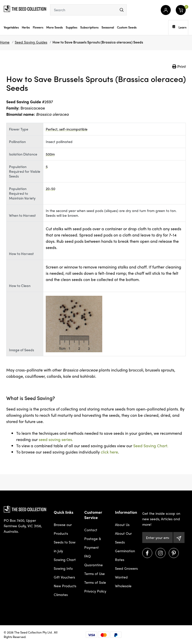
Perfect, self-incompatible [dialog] (67, 129)
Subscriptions (89, 27)
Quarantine (93, 565)
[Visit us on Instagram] (160, 553)
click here (109, 452)
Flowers (38, 27)
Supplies (71, 27)
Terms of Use (94, 573)
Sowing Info (63, 568)
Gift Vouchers (64, 577)
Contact (91, 530)
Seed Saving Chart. (151, 446)
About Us (122, 524)
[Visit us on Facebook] (147, 553)
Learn (179, 27)
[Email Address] (158, 537)
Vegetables (11, 27)
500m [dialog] (50, 154)
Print (179, 66)
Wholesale (123, 586)
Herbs (26, 27)
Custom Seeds (127, 27)
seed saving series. (56, 439)
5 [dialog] (47, 166)
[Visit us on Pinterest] (174, 553)
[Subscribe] (179, 537)
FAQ (87, 556)
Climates (61, 594)
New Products (65, 586)
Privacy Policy (95, 591)
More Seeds (54, 27)
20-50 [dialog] (50, 188)
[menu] (122, 10)
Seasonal (108, 27)
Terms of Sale (95, 582)
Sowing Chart (65, 559)
